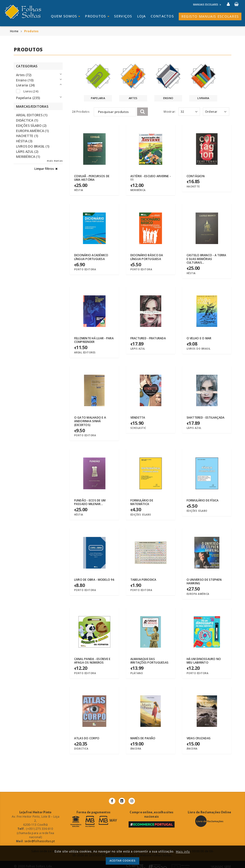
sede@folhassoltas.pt (40, 841)
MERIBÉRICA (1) (28, 157)
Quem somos (66, 16)
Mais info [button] (183, 852)
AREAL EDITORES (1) (32, 115)
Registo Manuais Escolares (210, 16)
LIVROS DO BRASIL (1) (33, 146)
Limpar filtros (46, 169)
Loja (142, 16)
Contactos (162, 16)
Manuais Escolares (207, 5)
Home (14, 31)
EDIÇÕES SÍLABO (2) (31, 125)
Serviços (123, 16)
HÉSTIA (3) (24, 141)
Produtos (97, 16)
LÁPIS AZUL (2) (27, 152)
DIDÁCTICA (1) (27, 120)
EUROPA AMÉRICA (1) (32, 131)
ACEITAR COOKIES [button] (123, 861)
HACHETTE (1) (27, 136)
